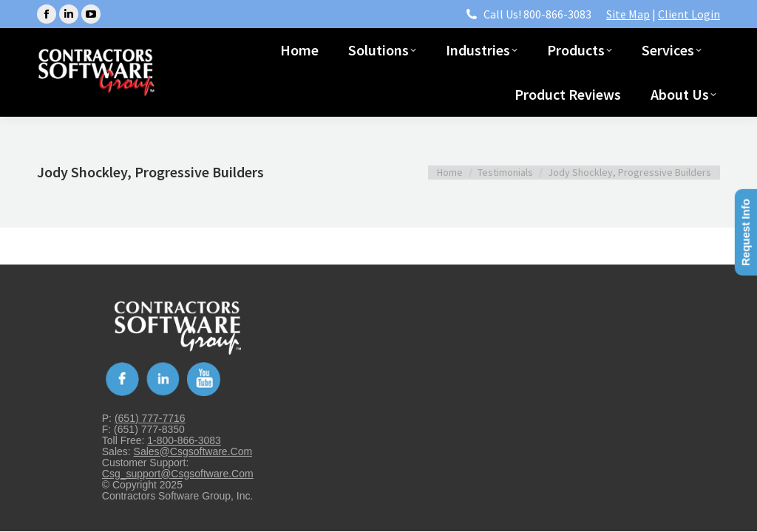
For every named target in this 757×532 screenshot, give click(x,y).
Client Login (689, 14)
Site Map (628, 14)
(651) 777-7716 (150, 418)
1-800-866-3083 (184, 440)
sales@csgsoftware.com (193, 451)
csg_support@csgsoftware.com (178, 474)
